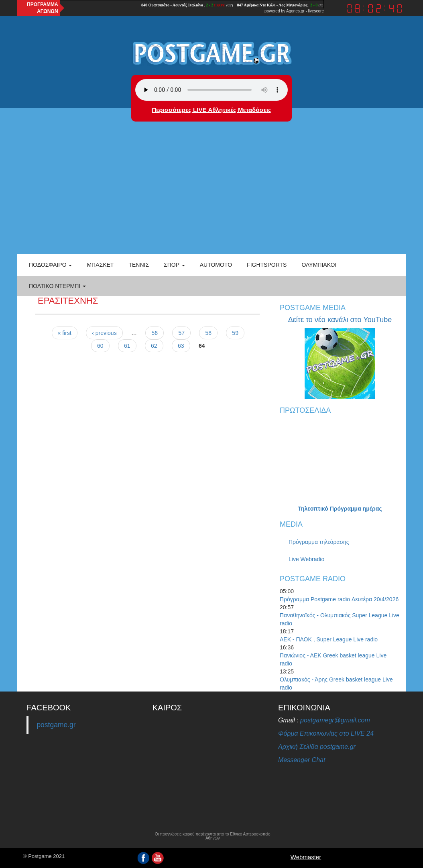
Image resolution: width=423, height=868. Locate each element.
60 (100, 346)
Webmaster (306, 857)
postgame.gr (56, 725)
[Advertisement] (211, 194)
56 (155, 333)
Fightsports (267, 265)
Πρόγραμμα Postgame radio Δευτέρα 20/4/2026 (339, 599)
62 (154, 346)
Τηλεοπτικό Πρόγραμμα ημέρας (340, 509)
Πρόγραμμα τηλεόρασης (319, 542)
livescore (316, 11)
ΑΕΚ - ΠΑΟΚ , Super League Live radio (329, 639)
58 (208, 333)
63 (181, 346)
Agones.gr (295, 11)
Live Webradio (306, 559)
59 (235, 333)
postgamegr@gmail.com (335, 720)
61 (127, 346)
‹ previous (104, 333)
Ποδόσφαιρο (50, 265)
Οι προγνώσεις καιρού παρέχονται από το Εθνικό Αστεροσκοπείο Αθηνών (213, 836)
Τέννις (139, 265)
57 (181, 333)
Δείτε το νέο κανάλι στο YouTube (340, 320)
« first (65, 333)
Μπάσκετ (100, 265)
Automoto (216, 265)
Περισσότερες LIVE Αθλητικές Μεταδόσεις (211, 110)
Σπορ (174, 265)
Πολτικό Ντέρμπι (57, 286)
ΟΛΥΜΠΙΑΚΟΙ (319, 265)
